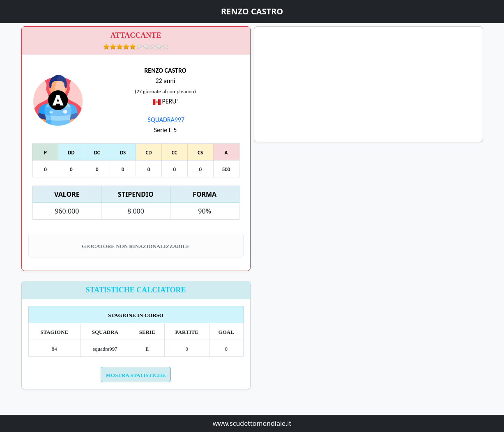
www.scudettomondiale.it (252, 423)
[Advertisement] (368, 84)
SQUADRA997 (165, 120)
